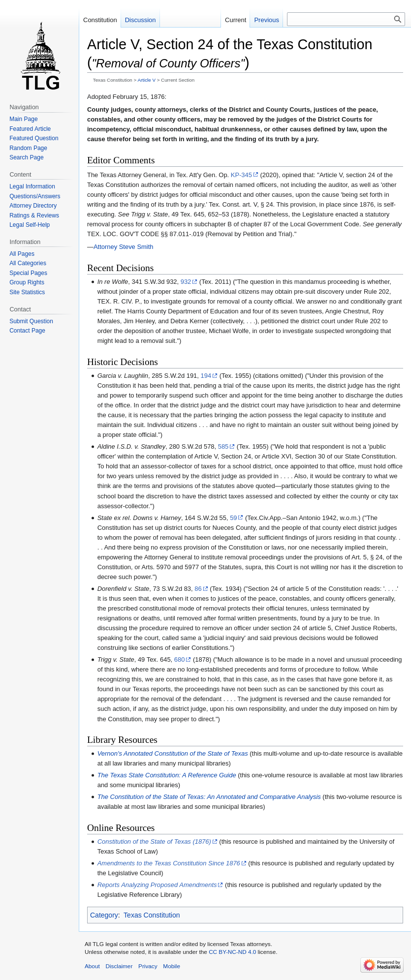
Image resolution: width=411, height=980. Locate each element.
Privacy (148, 966)
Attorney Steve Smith (124, 247)
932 (186, 282)
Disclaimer (119, 966)
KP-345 (241, 175)
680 (180, 659)
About (92, 966)
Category (104, 915)
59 (233, 518)
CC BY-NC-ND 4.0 (232, 952)
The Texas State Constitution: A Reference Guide (167, 775)
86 (198, 589)
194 (206, 376)
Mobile (172, 966)
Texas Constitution (152, 915)
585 (223, 446)
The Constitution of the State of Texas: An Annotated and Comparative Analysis (209, 797)
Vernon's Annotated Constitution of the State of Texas (173, 753)
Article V (146, 80)
